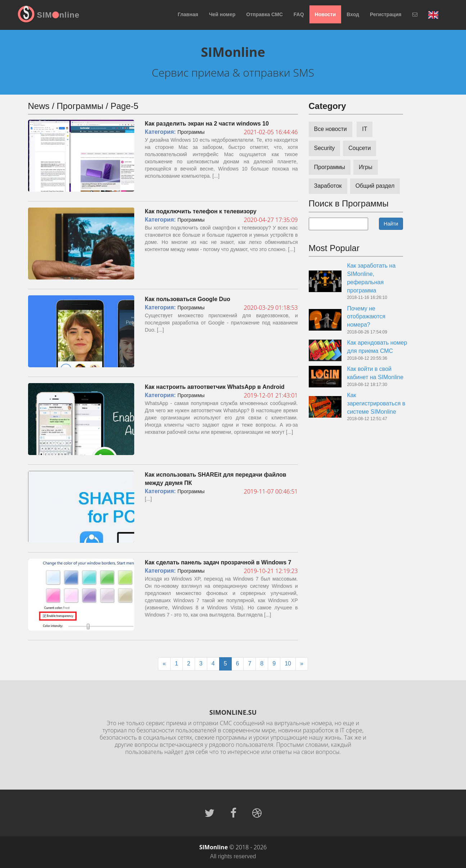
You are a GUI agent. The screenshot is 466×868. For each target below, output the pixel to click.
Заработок (328, 186)
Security (325, 148)
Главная (188, 14)
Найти (391, 224)
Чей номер (222, 14)
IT (365, 129)
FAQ (299, 14)
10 (288, 664)
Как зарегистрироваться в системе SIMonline (376, 403)
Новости (325, 14)
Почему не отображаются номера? (366, 317)
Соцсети (359, 148)
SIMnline (58, 15)
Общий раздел (375, 186)
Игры (366, 167)
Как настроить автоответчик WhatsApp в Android (215, 387)
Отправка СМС (264, 14)
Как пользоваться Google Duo (188, 299)
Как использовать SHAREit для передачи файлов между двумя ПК (216, 479)
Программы (191, 132)
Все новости (331, 129)
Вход (353, 14)
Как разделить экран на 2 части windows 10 (207, 124)
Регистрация (386, 14)
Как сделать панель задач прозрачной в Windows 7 (218, 562)
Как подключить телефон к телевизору (201, 211)
